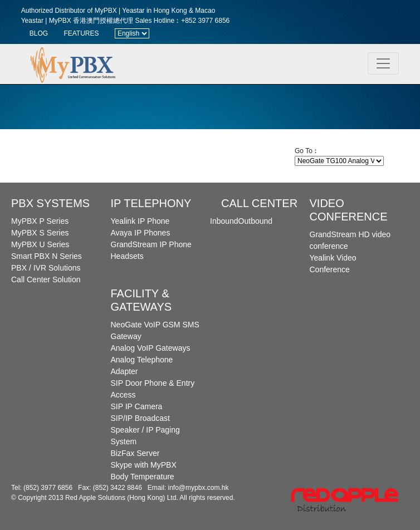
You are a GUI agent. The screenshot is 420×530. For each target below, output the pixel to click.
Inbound (224, 221)
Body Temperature (143, 477)
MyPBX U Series (40, 244)
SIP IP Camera (137, 406)
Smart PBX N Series (47, 256)
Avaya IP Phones (141, 233)
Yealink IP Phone (140, 221)
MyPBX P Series (40, 221)
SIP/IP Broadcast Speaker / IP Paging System (145, 430)
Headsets (127, 256)
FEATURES (81, 33)
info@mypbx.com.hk (199, 488)
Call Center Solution (46, 279)
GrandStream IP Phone (151, 244)
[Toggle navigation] (383, 63)
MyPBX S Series (40, 233)
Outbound (256, 221)
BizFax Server (135, 453)
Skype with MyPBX (144, 465)
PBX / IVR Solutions (46, 268)
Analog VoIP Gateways (151, 348)
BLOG (39, 33)
